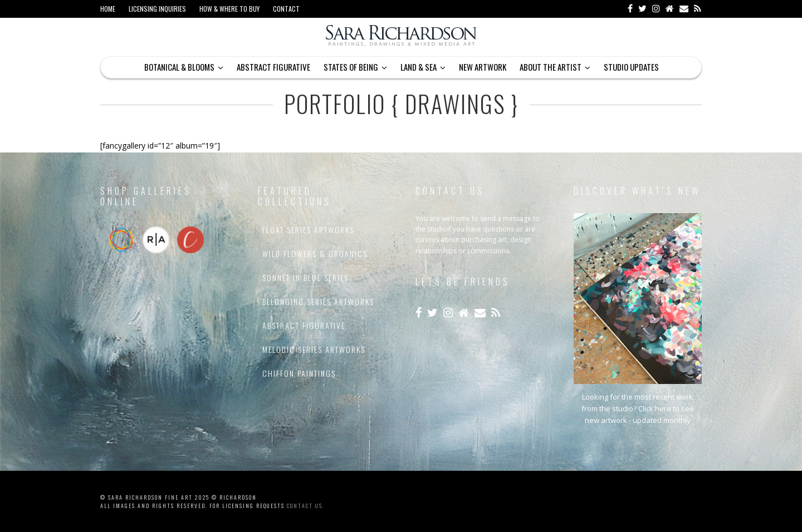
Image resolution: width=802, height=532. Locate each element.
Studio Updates (631, 67)
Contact (286, 9)
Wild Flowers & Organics (315, 253)
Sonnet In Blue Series (305, 277)
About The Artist (551, 67)
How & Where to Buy (229, 9)
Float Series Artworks (308, 230)
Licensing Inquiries (157, 9)
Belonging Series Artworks (318, 301)
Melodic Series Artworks (314, 349)
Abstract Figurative (273, 67)
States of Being (351, 67)
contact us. (305, 506)
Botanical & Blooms (179, 67)
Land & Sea (419, 67)
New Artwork (483, 67)
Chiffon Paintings (299, 373)
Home (108, 9)
